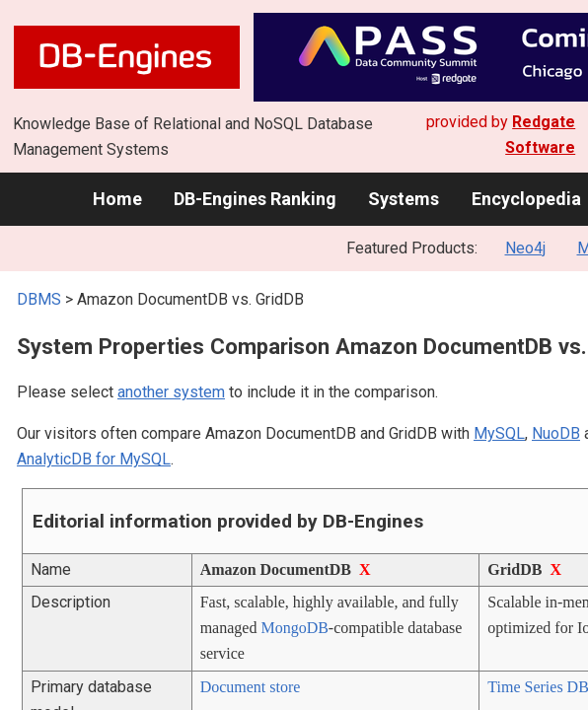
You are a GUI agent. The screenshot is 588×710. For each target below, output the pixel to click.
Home (117, 199)
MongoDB (294, 628)
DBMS (39, 299)
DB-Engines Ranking (255, 199)
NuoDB (556, 433)
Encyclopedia (526, 199)
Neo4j (525, 248)
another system (171, 392)
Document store (251, 687)
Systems (404, 199)
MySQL (499, 433)
